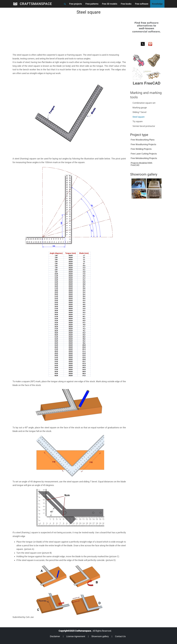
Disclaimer (55, 636)
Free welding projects (141, 149)
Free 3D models (110, 4)
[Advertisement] (69, 36)
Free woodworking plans (143, 140)
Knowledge (157, 4)
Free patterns (92, 4)
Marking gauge (140, 108)
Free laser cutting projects (144, 154)
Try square (138, 121)
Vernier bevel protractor (144, 126)
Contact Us (120, 636)
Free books (126, 4)
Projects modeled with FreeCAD (141, 164)
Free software (142, 4)
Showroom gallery (100, 636)
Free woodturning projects (143, 144)
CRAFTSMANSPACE (36, 4)
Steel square (139, 117)
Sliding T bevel (139, 112)
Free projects (76, 4)
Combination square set (144, 103)
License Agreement (76, 636)
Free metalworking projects (144, 158)
